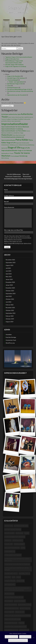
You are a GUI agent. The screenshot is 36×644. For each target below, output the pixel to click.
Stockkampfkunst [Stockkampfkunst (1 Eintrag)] (5, 153)
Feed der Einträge (11, 337)
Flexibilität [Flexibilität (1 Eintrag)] (20, 119)
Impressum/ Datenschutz (13, 176)
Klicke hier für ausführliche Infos (18, 641)
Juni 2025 (9, 271)
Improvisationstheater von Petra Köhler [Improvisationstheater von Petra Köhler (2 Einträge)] (14, 131)
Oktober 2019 (10, 319)
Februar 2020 (10, 316)
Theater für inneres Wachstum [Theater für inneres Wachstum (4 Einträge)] (15, 627)
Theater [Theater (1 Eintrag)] (12, 153)
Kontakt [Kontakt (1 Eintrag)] (16, 133)
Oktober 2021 (10, 310)
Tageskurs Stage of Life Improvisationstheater (19, 57)
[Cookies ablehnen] (34, 638)
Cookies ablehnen (25, 637)
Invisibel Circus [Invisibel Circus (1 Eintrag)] (10, 133)
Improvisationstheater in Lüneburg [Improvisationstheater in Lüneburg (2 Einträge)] (12, 129)
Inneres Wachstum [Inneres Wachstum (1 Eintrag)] (11, 573)
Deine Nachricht (18, 208)
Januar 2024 (9, 285)
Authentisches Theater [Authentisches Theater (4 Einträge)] (13, 529)
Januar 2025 (9, 279)
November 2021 (10, 308)
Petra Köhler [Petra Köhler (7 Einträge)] (22, 140)
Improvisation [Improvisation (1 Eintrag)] (17, 121)
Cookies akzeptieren (11, 637)
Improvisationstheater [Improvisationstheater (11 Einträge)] (15, 124)
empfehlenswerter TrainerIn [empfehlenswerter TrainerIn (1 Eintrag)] (15, 537)
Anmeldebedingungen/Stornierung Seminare (18, 179)
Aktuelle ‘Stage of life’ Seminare (14, 65)
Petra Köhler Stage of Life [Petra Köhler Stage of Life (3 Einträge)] (14, 597)
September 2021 (11, 313)
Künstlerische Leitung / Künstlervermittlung (20, 91)
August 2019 (10, 322)
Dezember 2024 (10, 282)
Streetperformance (13, 87)
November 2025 (10, 260)
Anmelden (9, 334)
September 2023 (11, 293)
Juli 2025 (8, 268)
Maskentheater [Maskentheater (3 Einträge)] (7, 135)
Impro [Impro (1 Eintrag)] (13, 121)
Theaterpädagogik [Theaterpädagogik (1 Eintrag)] (15, 156)
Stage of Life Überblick (14, 76)
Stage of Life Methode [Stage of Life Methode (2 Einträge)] (25, 150)
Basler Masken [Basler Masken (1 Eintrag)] (12, 117)
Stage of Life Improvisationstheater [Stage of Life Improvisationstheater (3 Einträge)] (18, 616)
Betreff (18, 203)
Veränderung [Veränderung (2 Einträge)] (23, 156)
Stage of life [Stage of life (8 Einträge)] (14, 147)
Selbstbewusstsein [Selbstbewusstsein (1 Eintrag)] (14, 145)
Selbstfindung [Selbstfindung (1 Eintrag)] (31, 145)
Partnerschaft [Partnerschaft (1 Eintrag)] (22, 135)
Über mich (26, 174)
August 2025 (10, 265)
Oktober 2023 (10, 291)
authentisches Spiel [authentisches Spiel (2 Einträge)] (15, 114)
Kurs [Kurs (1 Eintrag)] (19, 133)
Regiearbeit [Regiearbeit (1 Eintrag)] (19, 143)
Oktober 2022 (10, 299)
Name (18, 191)
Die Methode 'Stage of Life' (15, 84)
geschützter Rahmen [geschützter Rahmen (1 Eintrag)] (6, 121)
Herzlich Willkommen (14, 174)
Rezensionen (27, 176)
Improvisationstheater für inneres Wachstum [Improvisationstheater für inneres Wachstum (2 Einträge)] (15, 127)
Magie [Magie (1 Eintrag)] (22, 133)
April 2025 (9, 274)
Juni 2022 (9, 302)
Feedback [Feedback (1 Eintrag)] (8, 119)
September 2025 (11, 262)
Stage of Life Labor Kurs (12, 59)
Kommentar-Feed (11, 340)
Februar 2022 (10, 305)
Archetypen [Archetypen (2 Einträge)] (5, 114)
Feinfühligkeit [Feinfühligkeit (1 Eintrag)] (14, 119)
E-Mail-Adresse (18, 197)
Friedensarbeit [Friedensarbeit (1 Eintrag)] (27, 119)
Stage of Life (18, 7)
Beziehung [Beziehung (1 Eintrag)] (18, 117)
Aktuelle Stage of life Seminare (16, 78)
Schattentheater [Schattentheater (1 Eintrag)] (5, 145)
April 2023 (9, 296)
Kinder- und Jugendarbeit (17, 82)
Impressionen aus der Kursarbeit (17, 95)
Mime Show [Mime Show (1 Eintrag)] (16, 135)
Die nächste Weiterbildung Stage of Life (19, 89)
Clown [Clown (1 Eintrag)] (22, 117)
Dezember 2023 (10, 288)
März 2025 (9, 277)
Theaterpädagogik (13, 80)
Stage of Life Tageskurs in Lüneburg (16, 66)
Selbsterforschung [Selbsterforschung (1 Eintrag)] (23, 145)
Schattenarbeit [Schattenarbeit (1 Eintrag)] (25, 143)
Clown (9, 86)
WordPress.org (10, 343)
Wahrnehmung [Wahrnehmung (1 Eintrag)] (5, 158)
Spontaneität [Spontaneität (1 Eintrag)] (4, 148)
